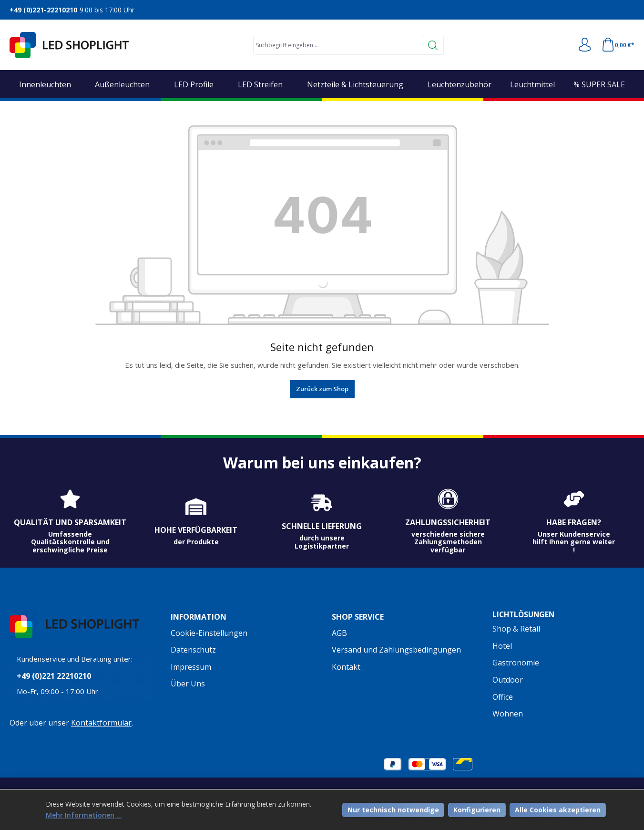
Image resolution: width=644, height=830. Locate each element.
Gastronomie (516, 663)
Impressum (191, 667)
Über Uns (188, 684)
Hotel (502, 646)
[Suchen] (433, 45)
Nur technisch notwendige (393, 809)
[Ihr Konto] (584, 45)
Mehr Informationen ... (84, 815)
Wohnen (508, 714)
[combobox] (337, 45)
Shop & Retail (516, 629)
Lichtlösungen (525, 615)
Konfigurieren (477, 809)
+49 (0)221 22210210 (54, 677)
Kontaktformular (101, 724)
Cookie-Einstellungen (209, 633)
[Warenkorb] (618, 45)
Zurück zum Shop (322, 389)
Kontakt (346, 667)
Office (503, 697)
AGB (339, 633)
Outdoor (508, 680)
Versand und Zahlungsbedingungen (396, 650)
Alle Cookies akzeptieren (558, 809)
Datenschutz (193, 650)
